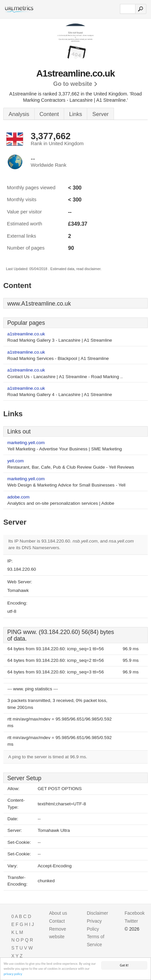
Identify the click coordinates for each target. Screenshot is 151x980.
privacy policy (13, 974)
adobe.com (18, 497)
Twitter (131, 921)
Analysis (19, 114)
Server (100, 114)
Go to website (73, 84)
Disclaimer (98, 913)
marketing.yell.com (26, 443)
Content (49, 114)
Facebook (135, 913)
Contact (57, 921)
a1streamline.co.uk (26, 334)
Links (75, 114)
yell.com (16, 461)
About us (58, 913)
